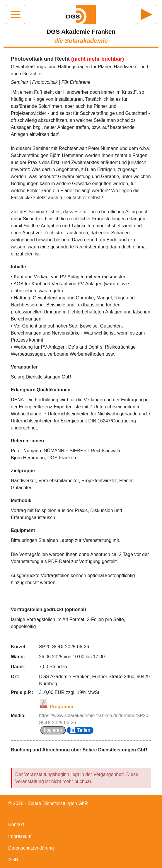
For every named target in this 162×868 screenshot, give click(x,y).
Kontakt (16, 824)
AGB (13, 860)
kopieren (53, 730)
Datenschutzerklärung (31, 848)
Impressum (20, 836)
